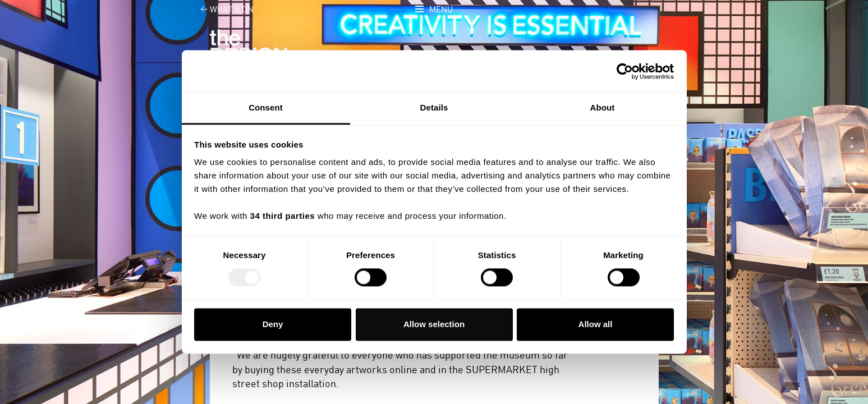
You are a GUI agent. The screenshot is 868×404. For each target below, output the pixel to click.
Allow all (596, 324)
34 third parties (283, 216)
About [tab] (603, 107)
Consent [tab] (266, 107)
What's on (221, 10)
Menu (441, 10)
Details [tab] (434, 107)
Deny (273, 324)
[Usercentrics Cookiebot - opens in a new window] (625, 71)
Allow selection (434, 324)
